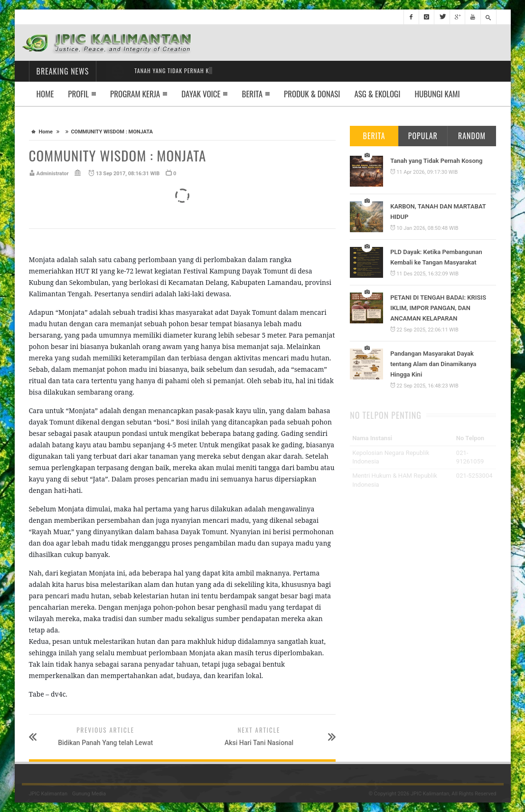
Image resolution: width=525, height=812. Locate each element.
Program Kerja (135, 94)
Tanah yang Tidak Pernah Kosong (436, 161)
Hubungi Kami (437, 94)
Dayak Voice (201, 94)
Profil (78, 94)
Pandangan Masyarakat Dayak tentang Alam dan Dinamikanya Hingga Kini (433, 364)
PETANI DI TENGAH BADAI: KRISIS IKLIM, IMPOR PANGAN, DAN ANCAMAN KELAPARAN (438, 308)
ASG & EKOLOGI (378, 94)
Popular (423, 136)
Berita (252, 94)
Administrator (53, 174)
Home (45, 94)
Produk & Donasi (312, 94)
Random (472, 136)
